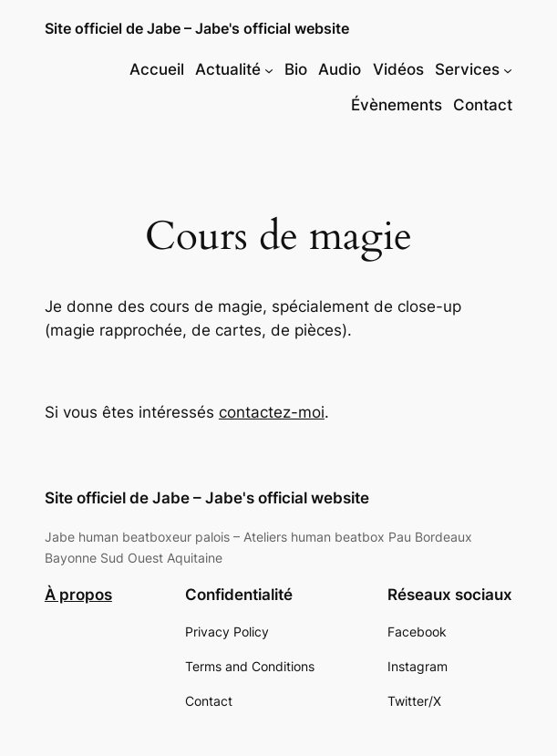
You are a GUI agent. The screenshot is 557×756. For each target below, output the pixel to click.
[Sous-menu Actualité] (269, 69)
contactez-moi (272, 412)
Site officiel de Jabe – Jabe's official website (197, 29)
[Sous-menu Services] (508, 69)
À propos (78, 595)
